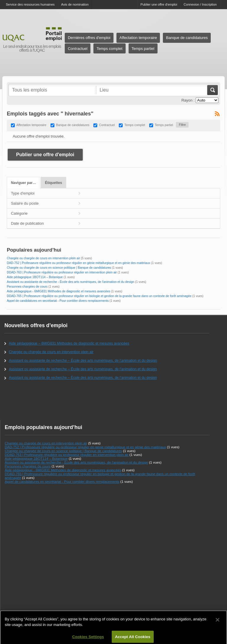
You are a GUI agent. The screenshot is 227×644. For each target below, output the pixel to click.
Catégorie (19, 213)
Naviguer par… (23, 183)
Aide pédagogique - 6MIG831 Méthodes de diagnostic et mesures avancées (59, 291)
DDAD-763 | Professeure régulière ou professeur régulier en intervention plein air (62, 272)
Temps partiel (143, 49)
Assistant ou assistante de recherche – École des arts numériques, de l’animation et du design (83, 361)
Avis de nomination (75, 4)
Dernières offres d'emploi (89, 38)
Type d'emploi (23, 193)
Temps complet (110, 49)
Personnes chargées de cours (27, 287)
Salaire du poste (25, 203)
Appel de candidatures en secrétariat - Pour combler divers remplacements (58, 301)
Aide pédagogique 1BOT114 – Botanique (35, 277)
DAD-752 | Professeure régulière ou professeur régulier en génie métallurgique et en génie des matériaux (78, 263)
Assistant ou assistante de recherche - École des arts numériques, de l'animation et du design (70, 282)
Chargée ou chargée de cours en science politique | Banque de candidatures (59, 268)
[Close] (218, 625)
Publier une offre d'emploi (159, 4)
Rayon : (188, 100)
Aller (212, 90)
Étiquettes (53, 183)
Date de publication (27, 223)
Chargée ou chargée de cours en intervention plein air (43, 258)
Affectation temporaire (138, 38)
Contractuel (77, 49)
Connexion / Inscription (200, 4)
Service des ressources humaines (30, 4)
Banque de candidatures (187, 38)
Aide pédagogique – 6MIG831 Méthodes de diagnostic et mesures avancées (69, 343)
